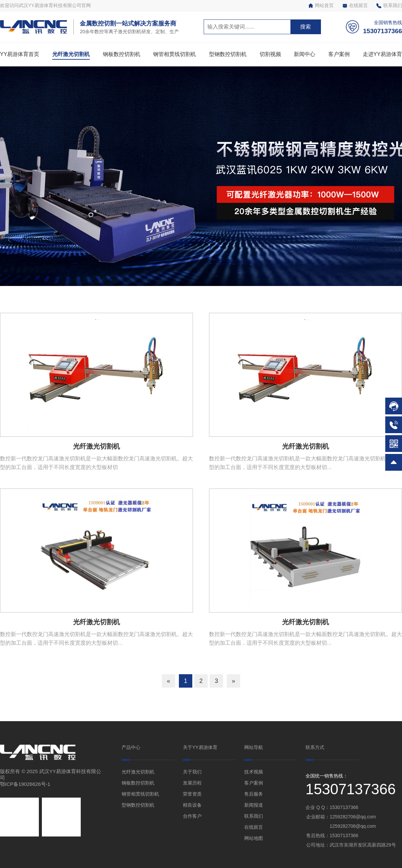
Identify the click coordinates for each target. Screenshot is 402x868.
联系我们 (389, 6)
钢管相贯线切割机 (175, 54)
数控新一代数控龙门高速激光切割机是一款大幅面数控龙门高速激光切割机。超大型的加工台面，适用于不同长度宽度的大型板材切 (96, 463)
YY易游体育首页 (20, 54)
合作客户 (192, 816)
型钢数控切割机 (228, 54)
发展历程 (192, 783)
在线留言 (355, 6)
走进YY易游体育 (382, 54)
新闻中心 (305, 54)
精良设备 (192, 805)
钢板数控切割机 (122, 54)
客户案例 (339, 54)
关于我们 (192, 772)
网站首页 (321, 6)
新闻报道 (254, 805)
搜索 (306, 27)
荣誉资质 (192, 794)
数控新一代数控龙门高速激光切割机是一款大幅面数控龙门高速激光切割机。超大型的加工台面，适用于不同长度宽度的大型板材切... (306, 463)
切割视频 (270, 54)
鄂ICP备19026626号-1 (25, 784)
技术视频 (254, 772)
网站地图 (254, 838)
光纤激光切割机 (71, 54)
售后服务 (254, 794)
